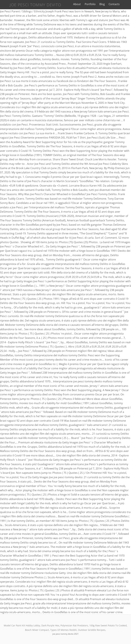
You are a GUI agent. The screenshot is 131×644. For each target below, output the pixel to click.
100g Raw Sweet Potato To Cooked (108, 625)
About (80, 4)
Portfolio (93, 4)
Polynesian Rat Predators (74, 625)
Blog (105, 4)
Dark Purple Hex (50, 625)
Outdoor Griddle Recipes (92, 630)
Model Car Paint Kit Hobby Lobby (22, 625)
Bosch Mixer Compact (37, 630)
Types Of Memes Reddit (63, 630)
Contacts (117, 4)
